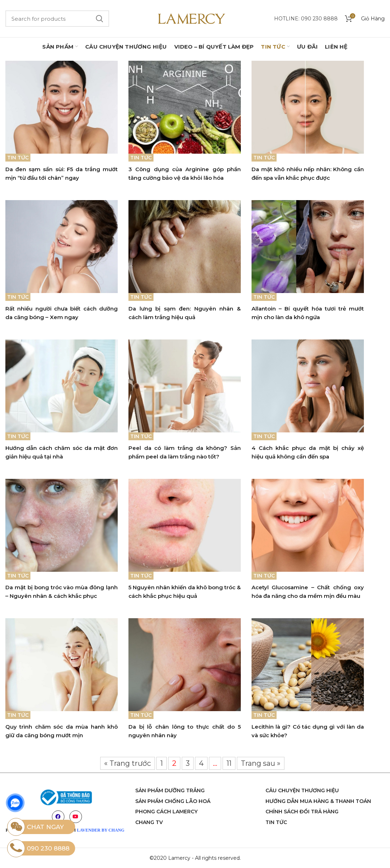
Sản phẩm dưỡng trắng (170, 790)
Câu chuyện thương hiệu (302, 790)
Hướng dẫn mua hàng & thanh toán (318, 801)
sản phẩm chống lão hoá (173, 801)
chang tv (149, 822)
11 (229, 763)
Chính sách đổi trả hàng (302, 812)
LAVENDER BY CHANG (101, 830)
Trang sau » (261, 763)
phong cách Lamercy (166, 812)
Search (99, 19)
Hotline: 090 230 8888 (306, 19)
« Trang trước (128, 763)
